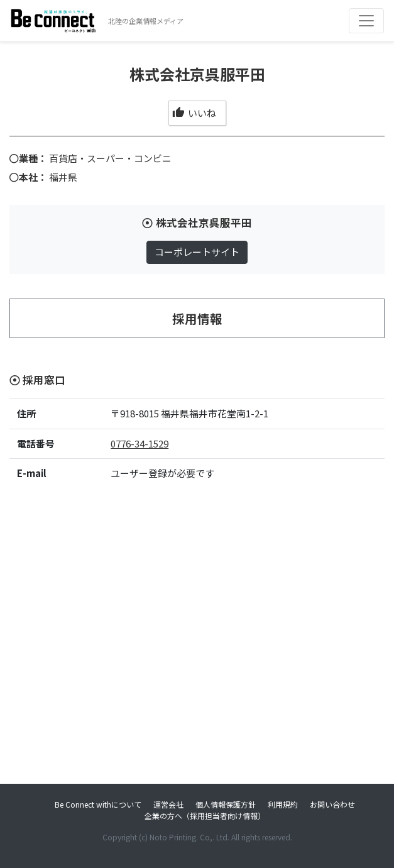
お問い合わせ (332, 804)
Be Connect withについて (98, 804)
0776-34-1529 (140, 443)
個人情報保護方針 (226, 804)
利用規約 (283, 804)
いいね (194, 113)
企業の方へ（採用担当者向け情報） (205, 816)
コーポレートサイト (197, 252)
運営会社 (168, 804)
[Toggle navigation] (366, 21)
